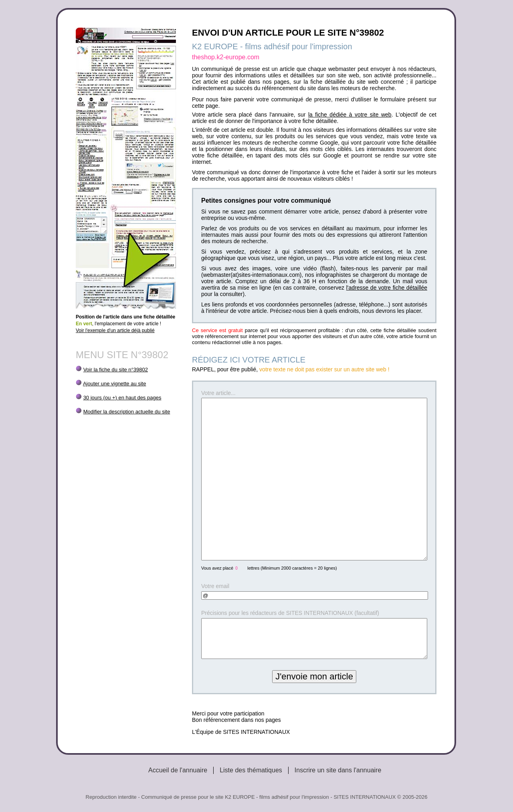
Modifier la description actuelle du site (127, 412)
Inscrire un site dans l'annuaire (338, 770)
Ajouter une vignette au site (115, 384)
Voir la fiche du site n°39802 (116, 370)
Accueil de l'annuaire (178, 770)
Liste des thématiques (251, 770)
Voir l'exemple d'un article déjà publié (115, 330)
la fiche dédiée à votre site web (350, 115)
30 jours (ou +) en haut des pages (122, 398)
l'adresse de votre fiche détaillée (387, 288)
